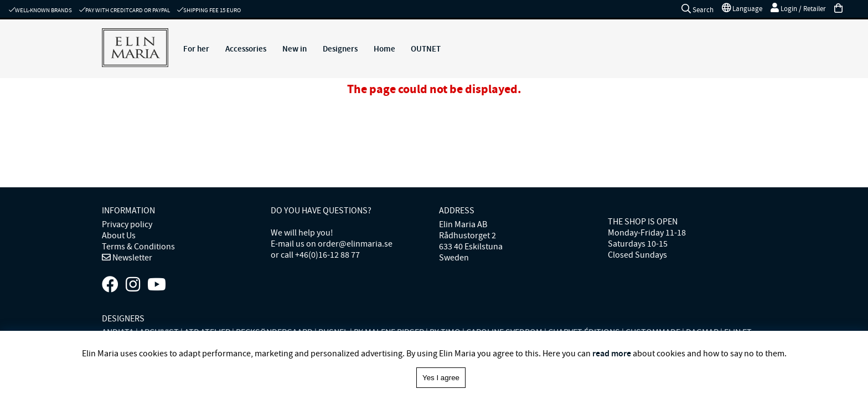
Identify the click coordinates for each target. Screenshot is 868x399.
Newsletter (131, 258)
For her (196, 49)
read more (612, 353)
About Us (119, 236)
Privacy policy (127, 224)
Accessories (246, 49)
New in (294, 49)
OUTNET (426, 49)
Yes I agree (441, 378)
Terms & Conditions (138, 247)
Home (384, 49)
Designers (340, 49)
